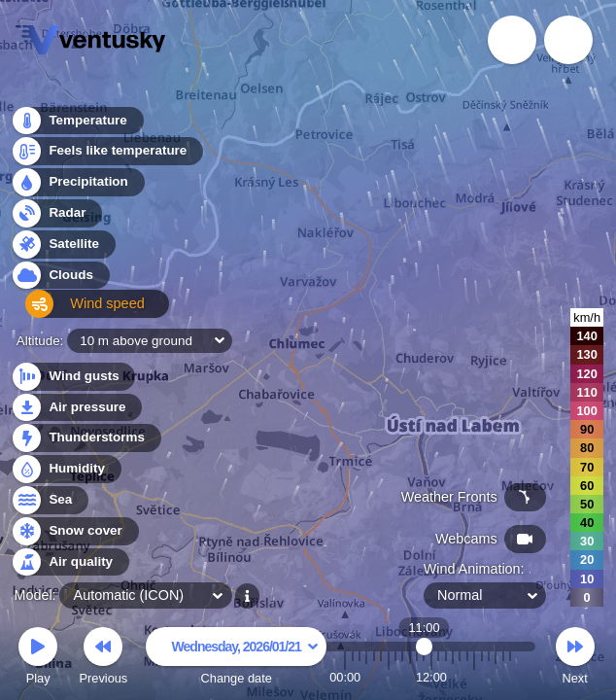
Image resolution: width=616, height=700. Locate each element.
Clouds (60, 280)
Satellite (63, 249)
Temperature (77, 126)
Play (38, 659)
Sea (49, 500)
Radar (56, 218)
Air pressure (76, 408)
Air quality (69, 562)
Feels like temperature (106, 157)
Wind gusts (73, 377)
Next (575, 659)
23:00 (510, 677)
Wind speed (74, 312)
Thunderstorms (86, 438)
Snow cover (74, 531)
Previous (103, 659)
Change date (236, 659)
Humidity (66, 469)
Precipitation (77, 188)
